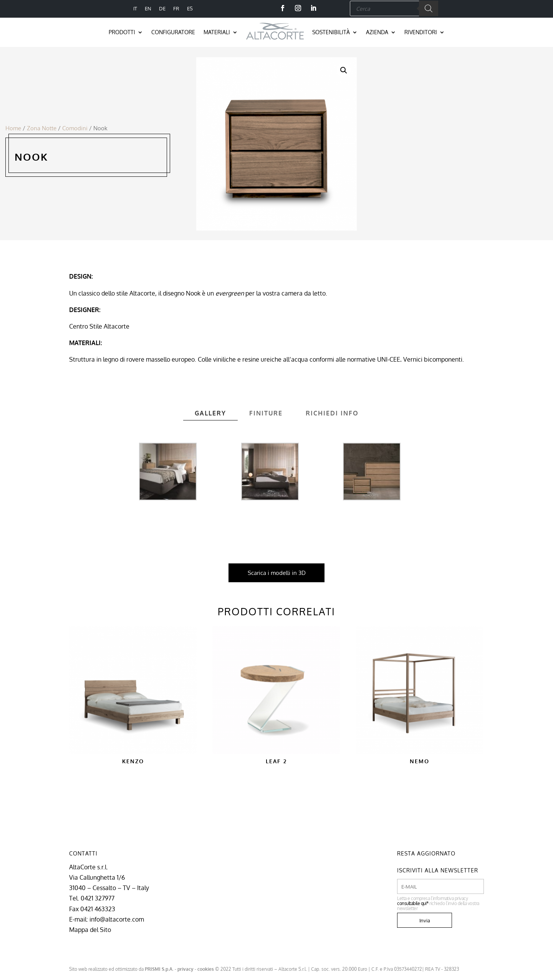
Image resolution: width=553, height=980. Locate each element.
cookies (206, 969)
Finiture (266, 413)
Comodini (75, 128)
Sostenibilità (331, 32)
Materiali (217, 32)
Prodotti (122, 32)
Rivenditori (421, 32)
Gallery (210, 413)
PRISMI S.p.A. (159, 969)
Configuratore (173, 32)
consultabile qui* (413, 903)
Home (13, 128)
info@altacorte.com (117, 919)
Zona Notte (42, 128)
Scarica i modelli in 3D (277, 573)
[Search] (429, 8)
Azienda (377, 32)
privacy (185, 969)
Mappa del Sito (90, 930)
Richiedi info (332, 413)
